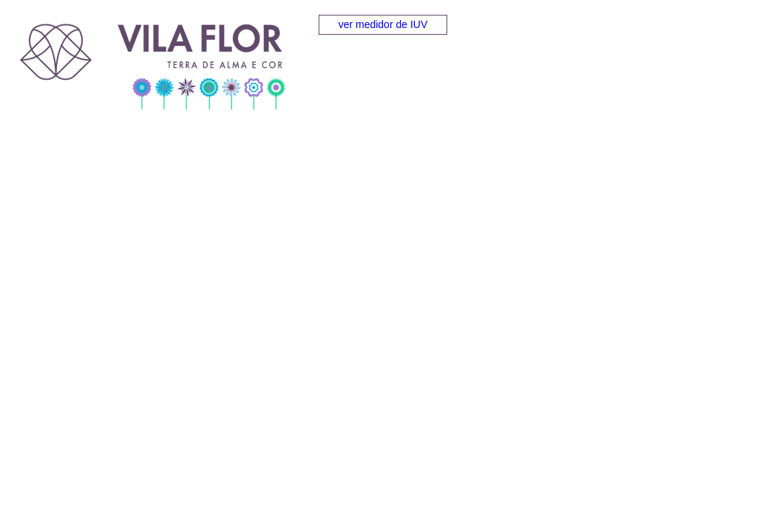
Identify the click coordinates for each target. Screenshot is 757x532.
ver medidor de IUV (383, 24)
